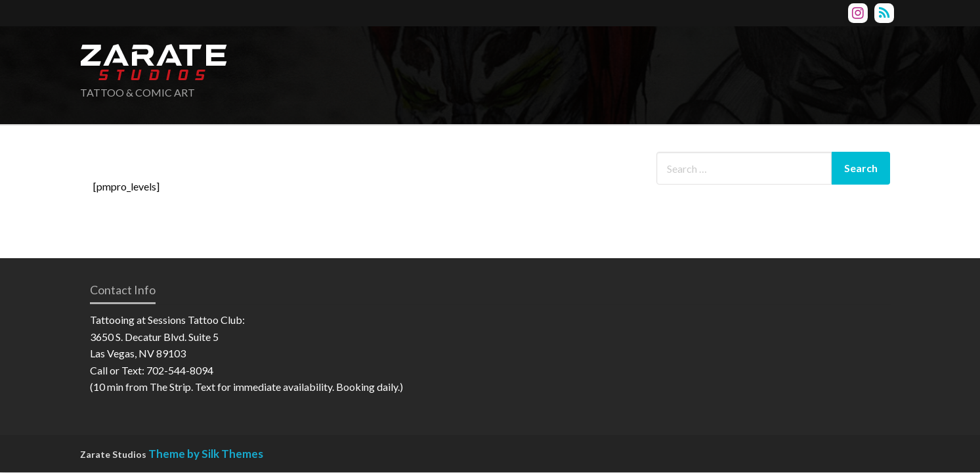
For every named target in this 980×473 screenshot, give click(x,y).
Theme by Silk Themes (206, 454)
